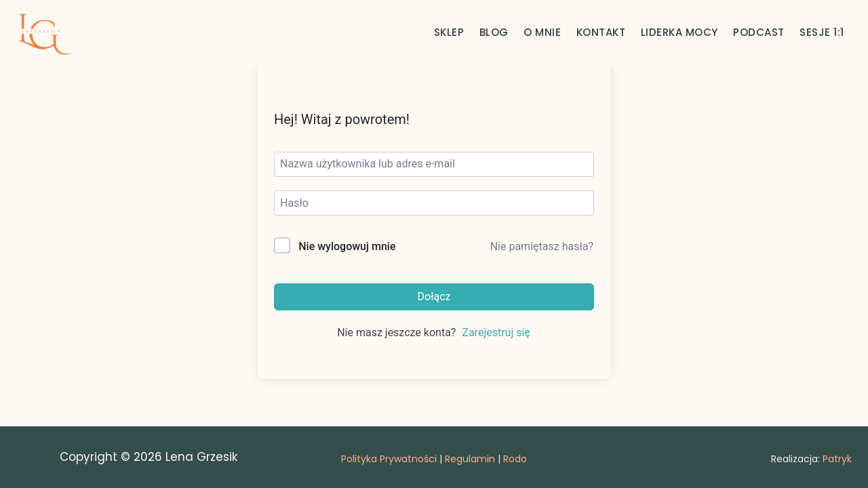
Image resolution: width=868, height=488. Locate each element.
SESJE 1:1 (822, 32)
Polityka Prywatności (389, 459)
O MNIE (542, 32)
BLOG (494, 32)
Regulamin (470, 459)
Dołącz (434, 297)
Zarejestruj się (496, 332)
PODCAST (759, 32)
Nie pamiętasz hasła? (542, 246)
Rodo (515, 459)
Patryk (837, 459)
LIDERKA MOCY (679, 32)
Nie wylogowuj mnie (347, 246)
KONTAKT (601, 32)
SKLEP (449, 32)
